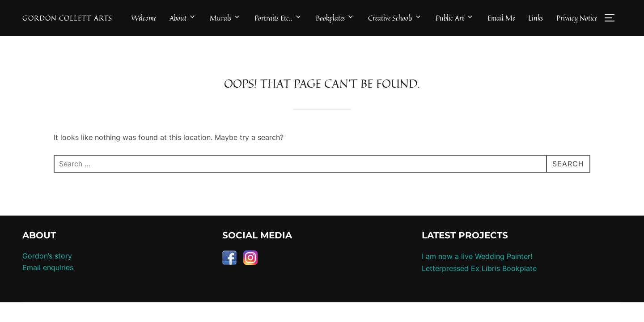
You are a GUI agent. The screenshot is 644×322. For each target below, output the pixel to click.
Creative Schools (395, 18)
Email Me (501, 18)
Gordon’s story (47, 270)
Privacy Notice (577, 18)
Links (536, 18)
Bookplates (335, 18)
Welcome (144, 18)
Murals (225, 18)
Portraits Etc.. (278, 18)
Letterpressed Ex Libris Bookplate (479, 282)
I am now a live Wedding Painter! (477, 271)
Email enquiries (48, 281)
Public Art (455, 18)
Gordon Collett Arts (67, 18)
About (183, 18)
